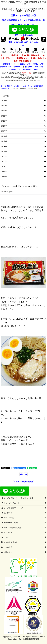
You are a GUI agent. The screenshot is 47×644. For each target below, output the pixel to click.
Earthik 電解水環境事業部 (29, 639)
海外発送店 (27, 70)
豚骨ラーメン (5, 67)
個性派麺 (28, 67)
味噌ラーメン (38, 64)
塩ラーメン (18, 67)
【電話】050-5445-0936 (17, 42)
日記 (36, 70)
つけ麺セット (15, 70)
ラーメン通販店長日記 (23, 482)
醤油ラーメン (25, 64)
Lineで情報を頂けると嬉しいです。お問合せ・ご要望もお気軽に (24, 30)
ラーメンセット (41, 67)
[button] (3, 39)
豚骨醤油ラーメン (10, 64)
